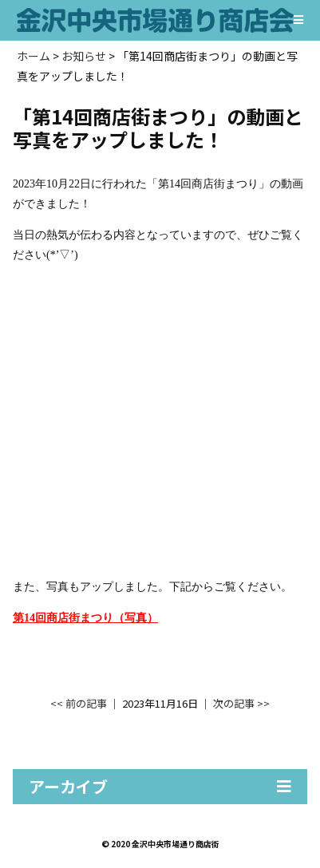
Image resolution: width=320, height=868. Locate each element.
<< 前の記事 (79, 703)
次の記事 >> (241, 703)
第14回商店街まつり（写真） (85, 618)
